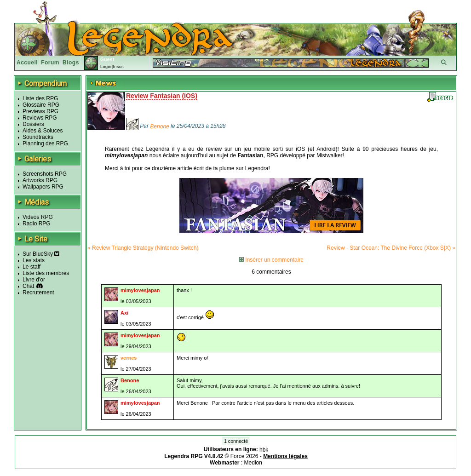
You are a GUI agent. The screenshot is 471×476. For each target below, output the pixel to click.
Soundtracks (38, 137)
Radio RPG (37, 224)
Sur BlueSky (41, 254)
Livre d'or (34, 280)
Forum (50, 63)
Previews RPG (40, 111)
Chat (28, 286)
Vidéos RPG (38, 217)
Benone (159, 126)
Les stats (34, 260)
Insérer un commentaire (271, 260)
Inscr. (118, 67)
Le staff (32, 267)
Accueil (27, 63)
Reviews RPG (40, 118)
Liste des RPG (40, 98)
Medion (253, 463)
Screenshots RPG (45, 174)
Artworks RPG (40, 180)
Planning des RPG (45, 143)
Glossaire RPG (41, 105)
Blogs (71, 63)
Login (106, 67)
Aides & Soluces (43, 131)
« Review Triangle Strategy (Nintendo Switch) (143, 248)
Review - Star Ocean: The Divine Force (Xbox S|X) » (391, 248)
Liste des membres (46, 273)
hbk (264, 450)
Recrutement (38, 292)
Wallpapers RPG (43, 187)
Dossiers (33, 124)
